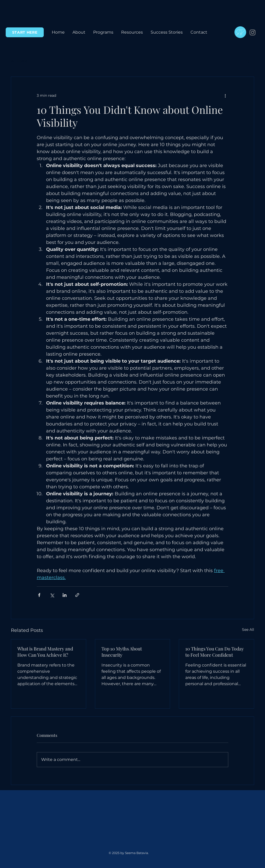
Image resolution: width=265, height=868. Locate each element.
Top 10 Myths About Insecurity (122, 652)
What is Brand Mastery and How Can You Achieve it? (45, 652)
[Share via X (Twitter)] (52, 595)
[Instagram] (253, 32)
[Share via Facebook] (39, 595)
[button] (103, 32)
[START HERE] (25, 32)
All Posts (19, 61)
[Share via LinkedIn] (65, 595)
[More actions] (225, 95)
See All (248, 630)
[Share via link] (77, 595)
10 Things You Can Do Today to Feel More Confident (215, 652)
